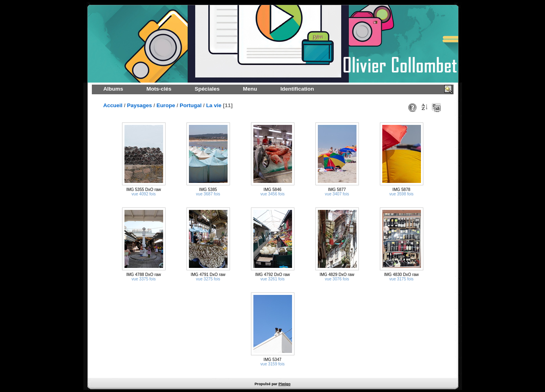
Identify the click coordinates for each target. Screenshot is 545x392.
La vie (214, 105)
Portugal (191, 105)
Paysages (139, 105)
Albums (113, 89)
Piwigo (284, 384)
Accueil (113, 105)
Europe (166, 105)
